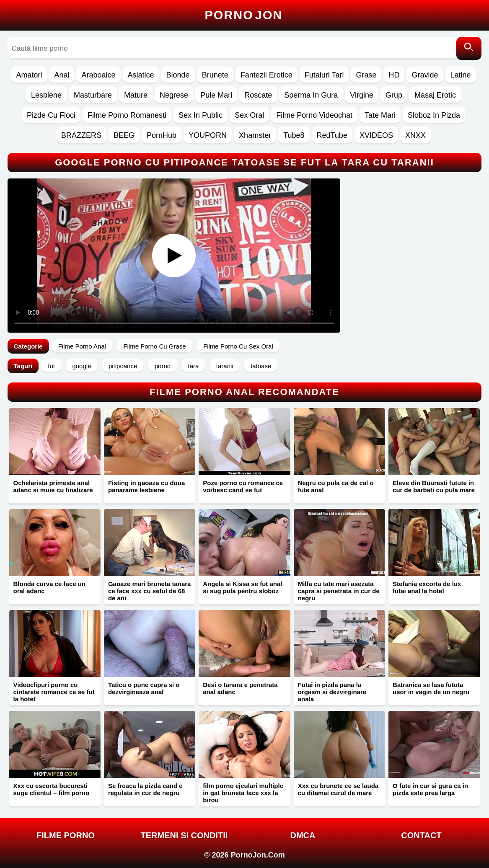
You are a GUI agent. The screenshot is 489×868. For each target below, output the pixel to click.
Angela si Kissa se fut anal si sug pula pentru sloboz (242, 587)
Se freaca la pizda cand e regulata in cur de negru (145, 789)
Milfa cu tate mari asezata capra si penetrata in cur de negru (339, 591)
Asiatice (141, 75)
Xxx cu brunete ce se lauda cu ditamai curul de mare (338, 789)
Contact (421, 835)
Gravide (425, 75)
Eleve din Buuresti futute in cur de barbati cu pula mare (434, 486)
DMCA (303, 835)
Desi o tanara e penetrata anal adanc (240, 688)
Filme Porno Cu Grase (154, 346)
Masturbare (93, 95)
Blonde (178, 75)
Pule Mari (216, 95)
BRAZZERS (81, 135)
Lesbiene (46, 95)
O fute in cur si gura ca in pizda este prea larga (430, 789)
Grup (394, 95)
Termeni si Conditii (184, 835)
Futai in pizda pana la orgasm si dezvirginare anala (332, 692)
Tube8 (294, 135)
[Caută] (469, 48)
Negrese (174, 95)
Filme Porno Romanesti (127, 115)
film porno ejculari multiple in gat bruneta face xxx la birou (243, 793)
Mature (136, 95)
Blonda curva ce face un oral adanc (50, 587)
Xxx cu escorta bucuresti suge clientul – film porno (52, 789)
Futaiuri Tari (324, 75)
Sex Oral (249, 115)
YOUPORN (208, 135)
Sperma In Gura (311, 95)
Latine (461, 75)
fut (51, 366)
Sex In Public (201, 115)
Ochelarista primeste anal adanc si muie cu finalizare (53, 486)
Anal (62, 75)
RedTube (332, 135)
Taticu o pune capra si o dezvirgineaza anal (144, 688)
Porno (244, 15)
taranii (225, 366)
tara (194, 366)
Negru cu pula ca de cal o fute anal (336, 486)
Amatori (29, 75)
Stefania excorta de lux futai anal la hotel (427, 587)
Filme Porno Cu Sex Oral (238, 346)
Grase (366, 75)
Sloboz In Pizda (434, 115)
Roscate (258, 95)
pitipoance (123, 366)
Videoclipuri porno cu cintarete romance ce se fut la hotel (54, 692)
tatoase (261, 366)
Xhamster (255, 135)
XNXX (415, 135)
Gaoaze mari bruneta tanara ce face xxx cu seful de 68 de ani (150, 591)
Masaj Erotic (435, 95)
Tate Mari (380, 115)
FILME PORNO (66, 835)
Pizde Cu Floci (51, 115)
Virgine (362, 95)
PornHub (162, 135)
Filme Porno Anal (82, 346)
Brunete (215, 75)
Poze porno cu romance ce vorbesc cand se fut (243, 486)
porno (163, 366)
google (81, 366)
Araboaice (98, 75)
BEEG (124, 135)
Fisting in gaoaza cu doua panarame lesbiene (146, 486)
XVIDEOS (376, 135)
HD (394, 75)
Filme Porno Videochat (314, 115)
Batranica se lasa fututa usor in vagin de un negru (431, 688)
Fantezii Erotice (266, 75)
